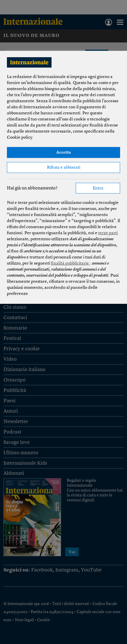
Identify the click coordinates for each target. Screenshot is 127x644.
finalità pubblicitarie (70, 264)
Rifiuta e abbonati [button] (64, 168)
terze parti (108, 233)
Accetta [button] (64, 153)
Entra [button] (98, 188)
